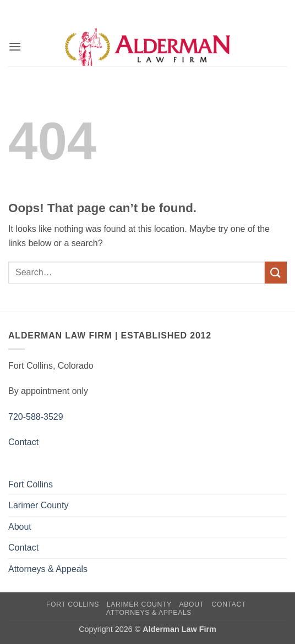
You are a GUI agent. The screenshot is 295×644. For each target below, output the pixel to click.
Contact (23, 442)
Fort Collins (31, 484)
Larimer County (38, 505)
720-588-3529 (36, 417)
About (20, 527)
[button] (15, 46)
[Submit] (276, 272)
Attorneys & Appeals (48, 569)
